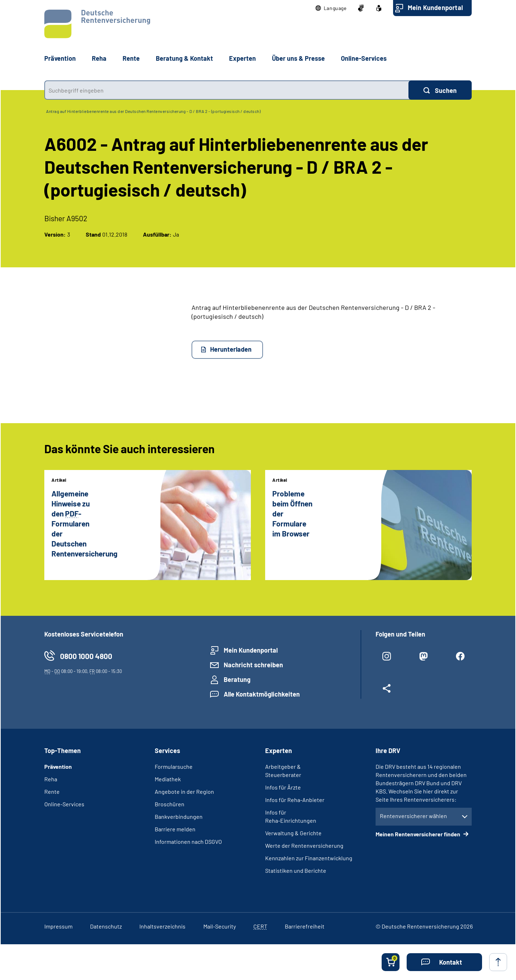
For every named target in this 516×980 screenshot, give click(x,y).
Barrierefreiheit (305, 926)
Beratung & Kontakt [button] (184, 58)
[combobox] (226, 90)
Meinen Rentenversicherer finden (418, 834)
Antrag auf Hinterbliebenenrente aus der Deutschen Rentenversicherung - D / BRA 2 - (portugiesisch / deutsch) (153, 111)
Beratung (237, 679)
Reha (51, 779)
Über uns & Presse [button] (298, 58)
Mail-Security (220, 926)
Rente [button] (131, 58)
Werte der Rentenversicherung (304, 845)
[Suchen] (440, 90)
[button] (331, 8)
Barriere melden (175, 829)
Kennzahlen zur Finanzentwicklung (309, 858)
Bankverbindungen (179, 816)
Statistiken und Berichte (296, 870)
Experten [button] (242, 58)
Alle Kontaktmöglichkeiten (262, 694)
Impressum (58, 926)
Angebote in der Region (184, 791)
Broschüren (170, 804)
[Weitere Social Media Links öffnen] (387, 691)
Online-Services (364, 58)
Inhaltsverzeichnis (162, 926)
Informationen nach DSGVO (188, 842)
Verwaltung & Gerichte (293, 833)
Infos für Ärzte (283, 787)
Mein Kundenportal (435, 8)
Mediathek (168, 779)
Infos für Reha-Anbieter (295, 800)
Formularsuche (174, 766)
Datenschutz (106, 926)
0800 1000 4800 (86, 656)
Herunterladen (231, 349)
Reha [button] (99, 58)
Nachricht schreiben (253, 665)
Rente (52, 791)
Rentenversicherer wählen (413, 816)
